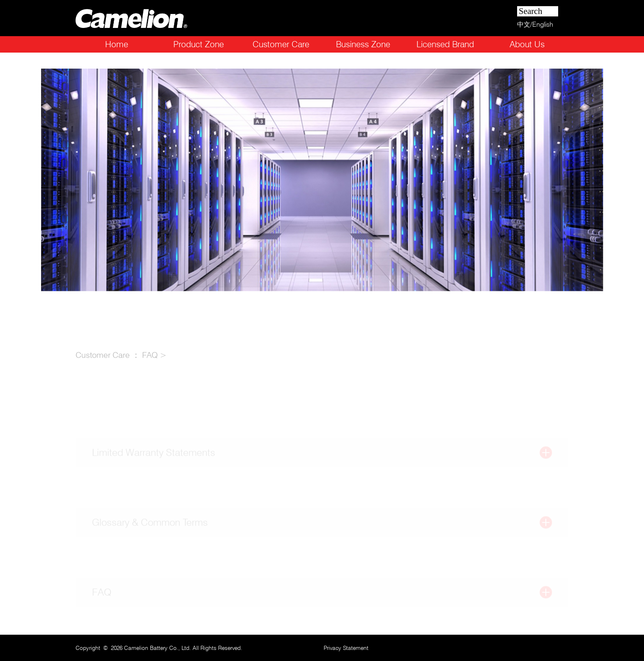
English (543, 24)
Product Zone (199, 44)
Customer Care (281, 44)
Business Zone (363, 44)
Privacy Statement (346, 648)
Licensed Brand (445, 44)
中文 (524, 24)
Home (117, 44)
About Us (527, 44)
